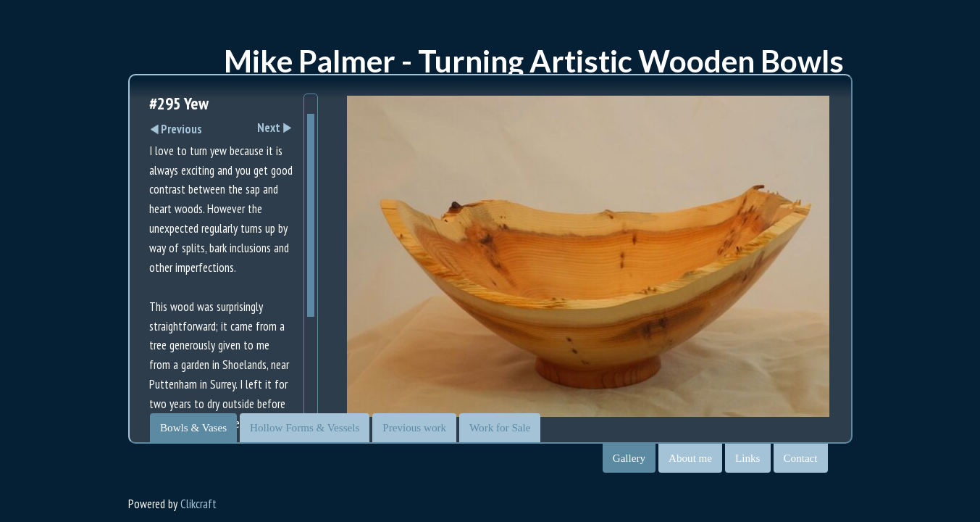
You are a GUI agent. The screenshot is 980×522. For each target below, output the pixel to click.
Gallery (629, 458)
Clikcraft (198, 504)
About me (690, 458)
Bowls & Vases (193, 428)
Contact (801, 458)
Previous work (414, 428)
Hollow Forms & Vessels (305, 428)
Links (747, 458)
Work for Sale (500, 428)
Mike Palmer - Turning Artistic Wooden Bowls (534, 61)
